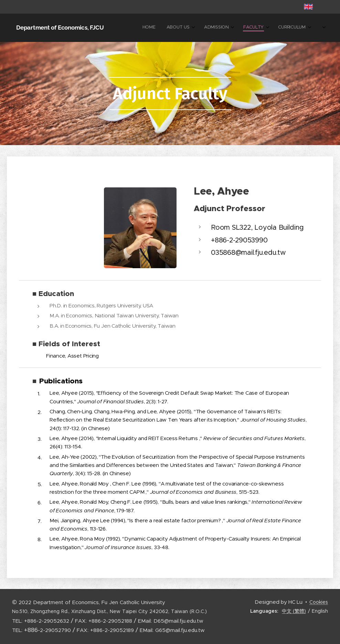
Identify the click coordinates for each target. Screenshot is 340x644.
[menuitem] (228, 28)
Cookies (319, 602)
